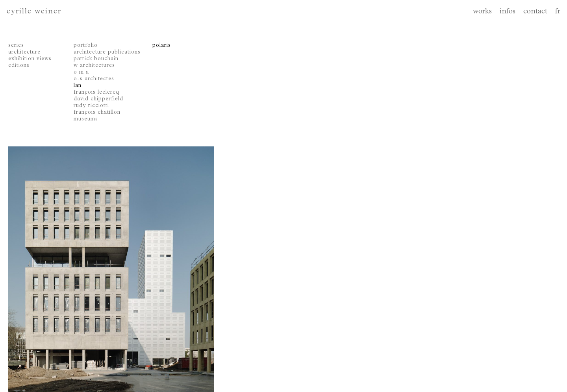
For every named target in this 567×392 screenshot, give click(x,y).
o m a (81, 72)
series (16, 46)
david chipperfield (98, 99)
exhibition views (30, 59)
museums (86, 119)
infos (508, 12)
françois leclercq (96, 92)
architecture (24, 52)
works (482, 12)
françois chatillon (97, 113)
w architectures (94, 66)
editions (19, 66)
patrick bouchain (96, 59)
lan (78, 86)
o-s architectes (94, 79)
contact (535, 12)
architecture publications (107, 52)
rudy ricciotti (91, 106)
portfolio (86, 46)
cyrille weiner (34, 12)
